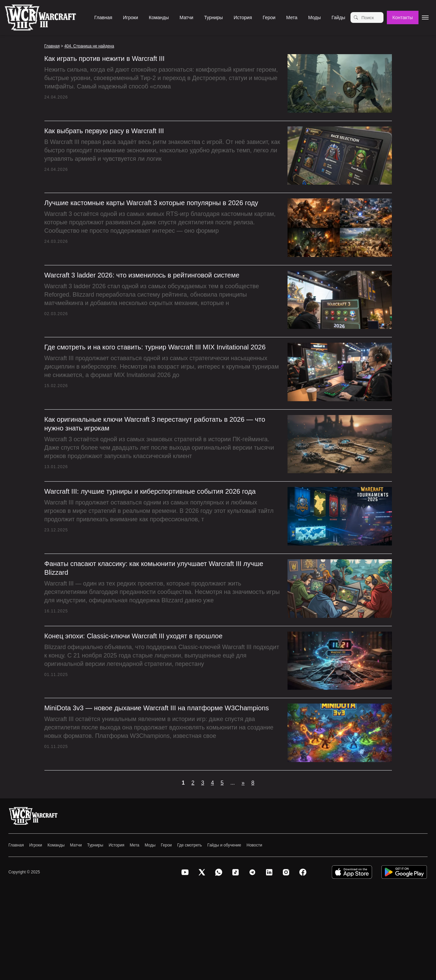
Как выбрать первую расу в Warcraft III (104, 131)
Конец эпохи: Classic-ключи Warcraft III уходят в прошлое (133, 636)
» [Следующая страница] (243, 783)
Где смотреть (190, 845)
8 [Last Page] (253, 783)
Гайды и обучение (224, 845)
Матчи (186, 17)
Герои (269, 17)
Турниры (213, 17)
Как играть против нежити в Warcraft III (105, 59)
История (243, 17)
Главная (103, 17)
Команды (159, 17)
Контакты (403, 17)
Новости (254, 845)
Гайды (339, 17)
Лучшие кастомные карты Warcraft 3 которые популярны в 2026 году (151, 203)
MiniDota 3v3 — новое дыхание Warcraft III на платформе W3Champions (157, 708)
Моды (314, 17)
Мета (292, 17)
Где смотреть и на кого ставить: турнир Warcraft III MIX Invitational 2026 (155, 347)
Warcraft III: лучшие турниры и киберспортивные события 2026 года (150, 491)
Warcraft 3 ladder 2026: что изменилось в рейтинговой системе (142, 275)
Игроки (130, 17)
